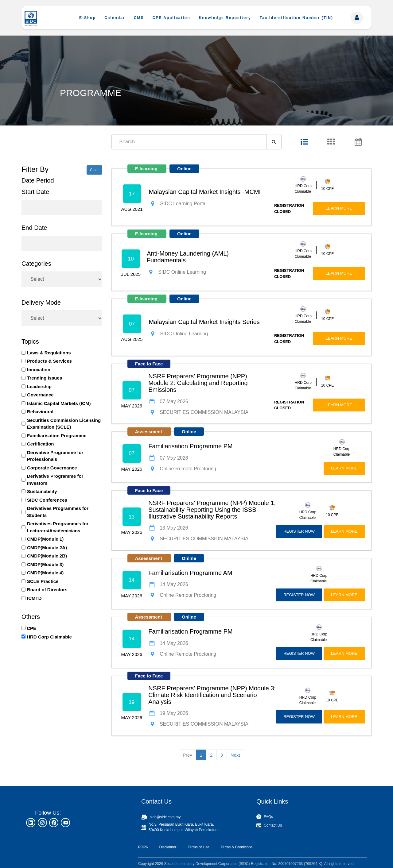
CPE (31, 628)
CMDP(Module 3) (45, 564)
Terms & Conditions (237, 847)
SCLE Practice (43, 581)
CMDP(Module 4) (45, 573)
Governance (40, 395)
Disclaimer (168, 847)
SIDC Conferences (47, 500)
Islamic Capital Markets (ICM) (59, 403)
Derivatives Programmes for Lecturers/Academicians (58, 527)
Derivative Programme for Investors (55, 480)
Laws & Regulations (49, 353)
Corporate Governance (52, 468)
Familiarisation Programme (57, 436)
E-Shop (88, 18)
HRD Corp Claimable (49, 637)
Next (235, 755)
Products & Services (49, 361)
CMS (139, 18)
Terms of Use (198, 847)
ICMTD (34, 598)
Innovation (39, 370)
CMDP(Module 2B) (47, 556)
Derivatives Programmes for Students (58, 512)
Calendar (115, 18)
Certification (41, 444)
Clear (94, 170)
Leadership (39, 386)
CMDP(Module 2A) (47, 548)
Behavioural (40, 412)
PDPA (143, 847)
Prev (187, 755)
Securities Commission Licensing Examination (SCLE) (64, 424)
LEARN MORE (339, 208)
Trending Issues (45, 378)
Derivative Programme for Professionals (55, 456)
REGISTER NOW (299, 531)
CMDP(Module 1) (45, 539)
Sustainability (42, 491)
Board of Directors (47, 590)
